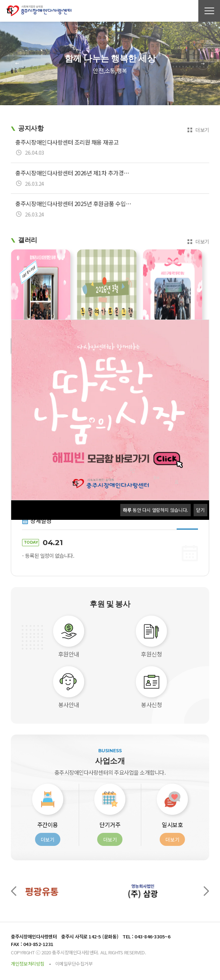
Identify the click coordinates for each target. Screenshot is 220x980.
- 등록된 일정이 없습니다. (48, 555)
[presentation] (14, 891)
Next (203, 63)
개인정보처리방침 (27, 964)
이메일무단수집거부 (74, 964)
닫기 (200, 510)
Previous (17, 63)
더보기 (202, 130)
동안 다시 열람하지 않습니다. (156, 510)
